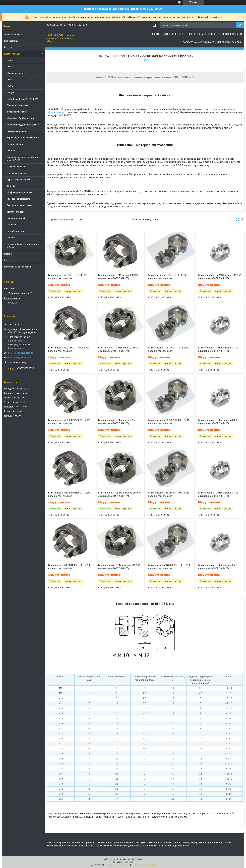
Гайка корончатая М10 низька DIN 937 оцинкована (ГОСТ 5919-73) (219, 277)
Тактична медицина (17, 131)
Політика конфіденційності (199, 42)
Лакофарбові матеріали (19, 199)
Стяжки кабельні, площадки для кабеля (23, 246)
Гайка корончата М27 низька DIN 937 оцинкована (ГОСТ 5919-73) (219, 422)
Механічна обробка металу (20, 118)
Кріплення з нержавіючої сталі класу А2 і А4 (22, 159)
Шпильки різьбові (16, 73)
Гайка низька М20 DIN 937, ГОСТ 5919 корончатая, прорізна (69, 422)
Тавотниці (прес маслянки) (20, 205)
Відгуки (8, 47)
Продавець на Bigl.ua (123, 862)
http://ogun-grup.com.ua (21, 353)
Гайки (9, 80)
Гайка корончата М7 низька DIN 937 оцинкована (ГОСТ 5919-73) (118, 277)
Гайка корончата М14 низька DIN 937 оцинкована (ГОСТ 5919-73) (119, 349)
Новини (8, 254)
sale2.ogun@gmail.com (20, 358)
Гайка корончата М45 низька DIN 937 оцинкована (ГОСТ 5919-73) (119, 567)
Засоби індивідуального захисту (23, 125)
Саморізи (11, 225)
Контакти (214, 34)
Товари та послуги (13, 35)
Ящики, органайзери (17, 173)
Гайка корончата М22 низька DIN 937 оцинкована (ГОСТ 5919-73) (119, 422)
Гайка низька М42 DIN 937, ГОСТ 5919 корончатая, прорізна (69, 567)
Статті (7, 260)
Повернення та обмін (230, 42)
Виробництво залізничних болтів (23, 138)
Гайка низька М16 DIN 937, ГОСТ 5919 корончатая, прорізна (169, 349)
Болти (10, 60)
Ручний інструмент (16, 231)
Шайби (10, 86)
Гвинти (10, 67)
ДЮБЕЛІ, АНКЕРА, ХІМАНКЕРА (22, 99)
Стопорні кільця (15, 144)
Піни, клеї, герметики (17, 105)
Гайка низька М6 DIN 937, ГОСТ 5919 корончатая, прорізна (68, 277)
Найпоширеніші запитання (17, 267)
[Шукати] (240, 25)
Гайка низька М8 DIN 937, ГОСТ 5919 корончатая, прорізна (168, 277)
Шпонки (11, 238)
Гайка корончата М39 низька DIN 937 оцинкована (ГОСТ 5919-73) (219, 494)
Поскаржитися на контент (118, 865)
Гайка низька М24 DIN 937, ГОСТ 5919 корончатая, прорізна (169, 422)
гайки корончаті (56, 112)
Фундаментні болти (17, 112)
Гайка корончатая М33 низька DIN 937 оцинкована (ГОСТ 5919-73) (120, 494)
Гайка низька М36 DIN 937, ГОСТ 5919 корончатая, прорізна (169, 494)
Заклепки (11, 186)
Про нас (192, 34)
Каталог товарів (12, 54)
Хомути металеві (15, 212)
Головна (154, 34)
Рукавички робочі (16, 218)
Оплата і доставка (232, 34)
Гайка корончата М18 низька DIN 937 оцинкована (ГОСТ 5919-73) (219, 349)
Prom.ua (138, 859)
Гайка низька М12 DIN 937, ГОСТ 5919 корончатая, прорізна (69, 349)
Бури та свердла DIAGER (19, 179)
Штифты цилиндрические (19, 192)
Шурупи (11, 93)
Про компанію (11, 41)
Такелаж (11, 151)
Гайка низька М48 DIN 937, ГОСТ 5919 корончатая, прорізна (169, 567)
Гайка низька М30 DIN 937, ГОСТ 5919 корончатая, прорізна (69, 494)
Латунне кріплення (16, 167)
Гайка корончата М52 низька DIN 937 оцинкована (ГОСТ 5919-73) (219, 567)
